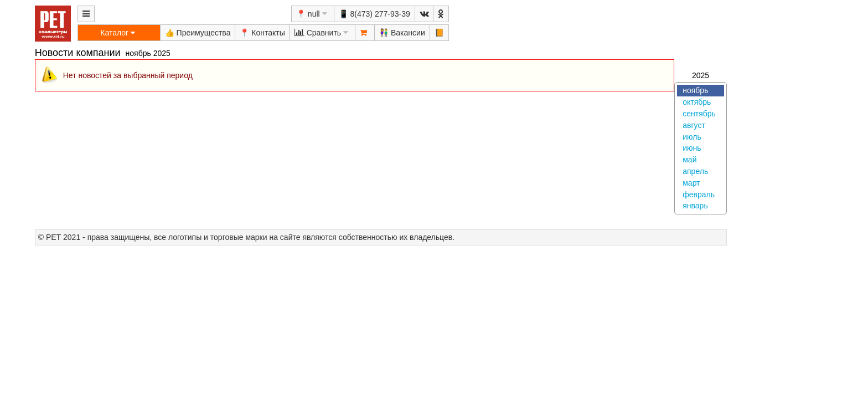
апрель (695, 171)
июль (692, 137)
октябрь (697, 102)
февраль (699, 195)
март (691, 183)
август (694, 125)
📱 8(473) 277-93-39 (374, 14)
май (689, 160)
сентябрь (699, 114)
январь (695, 206)
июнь (692, 148)
